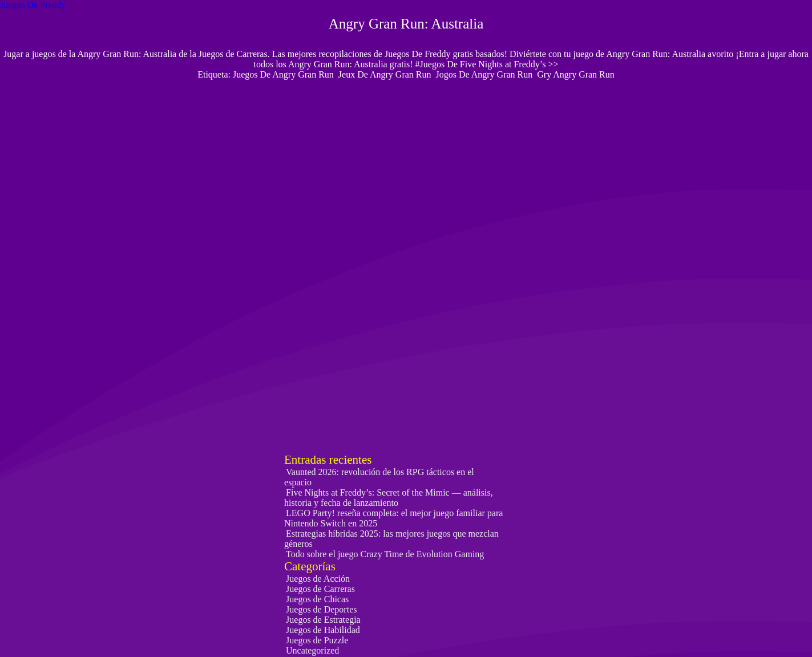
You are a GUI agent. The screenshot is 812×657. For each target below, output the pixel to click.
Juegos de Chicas (317, 599)
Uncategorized (312, 650)
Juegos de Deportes (321, 609)
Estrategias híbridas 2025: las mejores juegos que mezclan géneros (391, 539)
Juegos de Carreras (320, 589)
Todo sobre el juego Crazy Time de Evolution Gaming (385, 554)
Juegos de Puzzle (317, 640)
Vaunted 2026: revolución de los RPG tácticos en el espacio (379, 477)
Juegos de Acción (318, 579)
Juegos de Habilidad (323, 630)
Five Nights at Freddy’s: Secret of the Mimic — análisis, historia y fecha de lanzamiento (389, 498)
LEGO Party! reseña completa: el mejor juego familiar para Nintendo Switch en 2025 (393, 518)
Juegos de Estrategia (323, 620)
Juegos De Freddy (33, 5)
